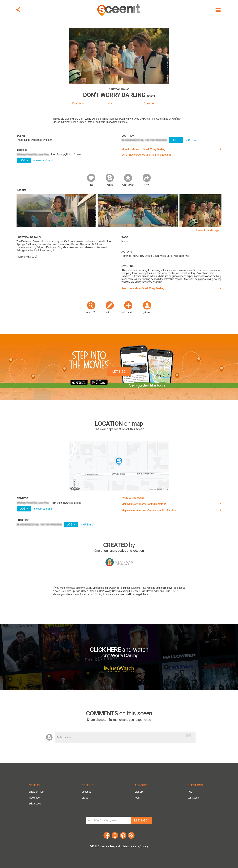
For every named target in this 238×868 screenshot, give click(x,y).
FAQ (190, 792)
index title (34, 798)
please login (101, 588)
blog (113, 846)
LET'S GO (119, 371)
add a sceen (36, 804)
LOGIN (24, 160)
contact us (193, 798)
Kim (131, 562)
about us (87, 792)
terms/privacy (141, 846)
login (137, 798)
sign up (139, 792)
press (85, 798)
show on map (36, 792)
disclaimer (124, 846)
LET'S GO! (141, 820)
